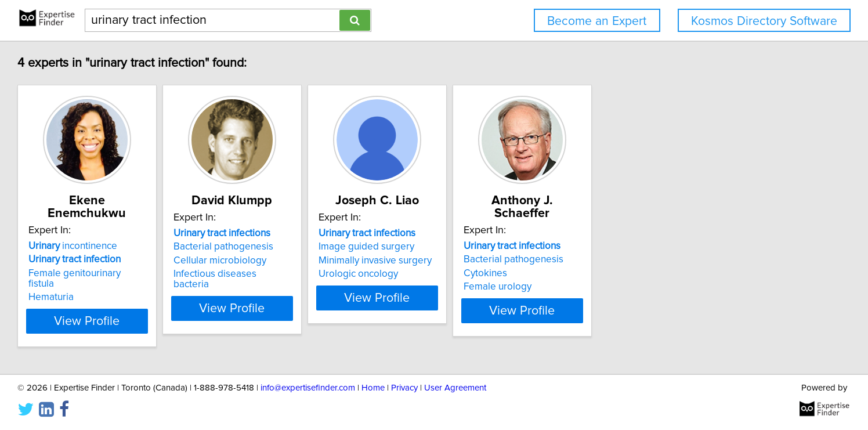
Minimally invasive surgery (502, 261)
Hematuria (120, 274)
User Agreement (455, 388)
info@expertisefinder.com (308, 388)
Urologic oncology (485, 274)
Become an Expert (597, 21)
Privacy (404, 388)
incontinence (141, 233)
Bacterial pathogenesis (321, 247)
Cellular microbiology (317, 261)
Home (373, 388)
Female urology (653, 274)
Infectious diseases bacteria (331, 274)
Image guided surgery (493, 247)
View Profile (170, 298)
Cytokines (641, 261)
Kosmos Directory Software (764, 21)
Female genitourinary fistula (157, 261)
